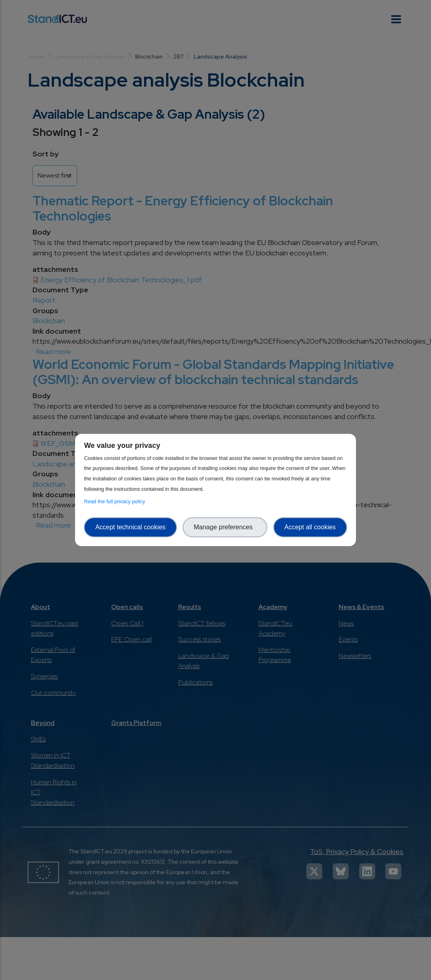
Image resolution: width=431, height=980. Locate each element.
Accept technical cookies (130, 527)
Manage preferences (225, 527)
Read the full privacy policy (116, 501)
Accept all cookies (310, 527)
